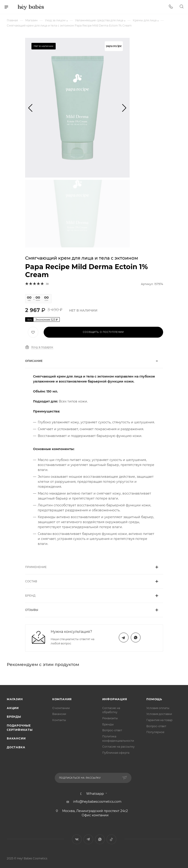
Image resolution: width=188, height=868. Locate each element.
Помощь (154, 699)
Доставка (16, 747)
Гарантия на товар (159, 720)
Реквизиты (110, 718)
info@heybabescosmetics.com (97, 802)
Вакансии (16, 738)
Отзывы (32, 610)
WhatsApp (136, 638)
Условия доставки (159, 714)
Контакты (59, 720)
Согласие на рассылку (118, 747)
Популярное (155, 732)
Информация (115, 699)
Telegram (124, 638)
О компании (61, 708)
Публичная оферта (116, 753)
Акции (13, 708)
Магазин (15, 699)
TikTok (111, 839)
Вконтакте (77, 839)
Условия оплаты (158, 708)
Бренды (14, 717)
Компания (62, 699)
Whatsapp (95, 794)
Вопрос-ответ (112, 730)
